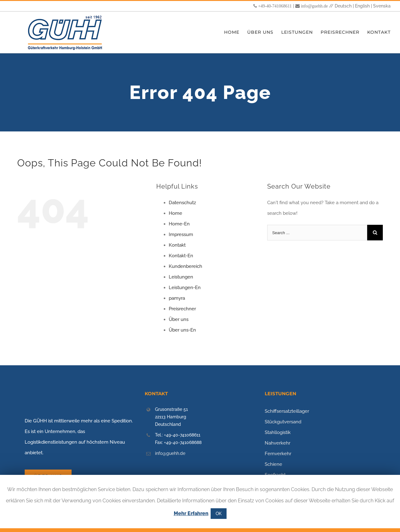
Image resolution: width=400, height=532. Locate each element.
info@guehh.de (314, 6)
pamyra (177, 298)
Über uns (179, 319)
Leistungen (181, 277)
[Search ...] (317, 233)
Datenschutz (182, 203)
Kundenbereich (185, 266)
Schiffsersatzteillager (287, 411)
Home (175, 213)
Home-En (179, 224)
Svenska (382, 6)
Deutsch (343, 6)
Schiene (273, 464)
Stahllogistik (278, 432)
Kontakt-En (181, 256)
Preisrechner (182, 309)
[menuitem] (236, 32)
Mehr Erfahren (191, 513)
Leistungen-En (185, 288)
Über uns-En (182, 330)
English (362, 6)
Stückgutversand (283, 422)
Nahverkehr (277, 443)
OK (219, 514)
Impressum (181, 234)
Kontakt (177, 245)
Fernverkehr (278, 454)
